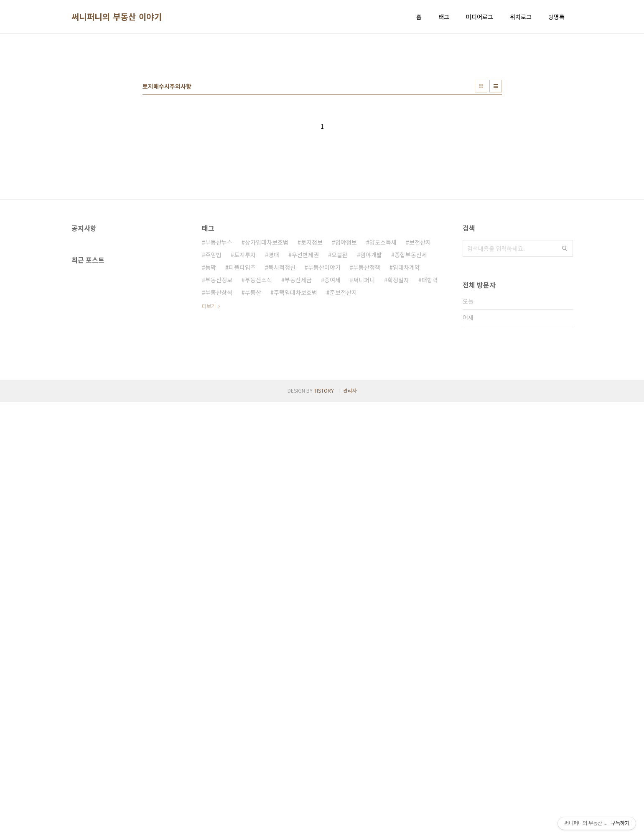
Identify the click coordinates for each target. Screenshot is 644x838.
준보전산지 (343, 409)
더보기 (209, 423)
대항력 (430, 397)
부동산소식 (258, 397)
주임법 (213, 372)
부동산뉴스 (219, 359)
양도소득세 (383, 359)
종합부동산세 (411, 372)
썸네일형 (481, 203)
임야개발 (371, 372)
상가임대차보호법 (267, 359)
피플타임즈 (242, 384)
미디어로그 (480, 17)
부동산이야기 (324, 384)
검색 (565, 365)
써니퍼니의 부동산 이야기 (117, 17)
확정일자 (398, 397)
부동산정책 (367, 384)
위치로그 (521, 17)
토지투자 (245, 372)
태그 (444, 17)
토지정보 (312, 359)
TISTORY (324, 827)
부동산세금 (298, 397)
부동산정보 (219, 397)
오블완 (340, 372)
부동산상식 (219, 409)
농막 (211, 384)
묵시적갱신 (282, 384)
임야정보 (346, 359)
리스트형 (496, 203)
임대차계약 (406, 384)
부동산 (253, 409)
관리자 (350, 827)
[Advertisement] (322, 105)
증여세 (332, 397)
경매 (274, 372)
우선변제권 (305, 372)
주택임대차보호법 (295, 409)
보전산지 (420, 359)
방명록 (556, 17)
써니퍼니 (364, 397)
